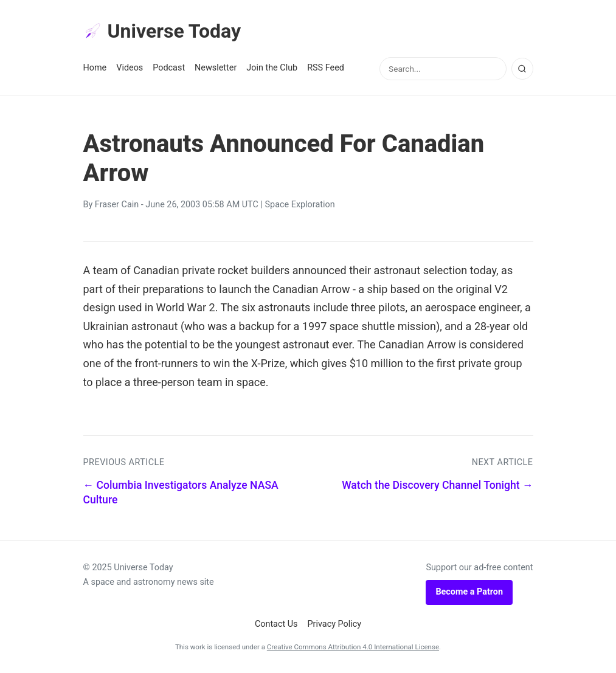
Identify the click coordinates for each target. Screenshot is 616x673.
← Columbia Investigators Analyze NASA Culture (181, 493)
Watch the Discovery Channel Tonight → (437, 485)
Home (95, 68)
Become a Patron (469, 592)
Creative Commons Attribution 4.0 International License (353, 647)
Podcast (169, 68)
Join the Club (272, 68)
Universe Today (162, 31)
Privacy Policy (335, 624)
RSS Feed (326, 68)
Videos (130, 68)
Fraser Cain (117, 205)
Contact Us (276, 624)
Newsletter (216, 68)
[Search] (522, 69)
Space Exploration (300, 205)
